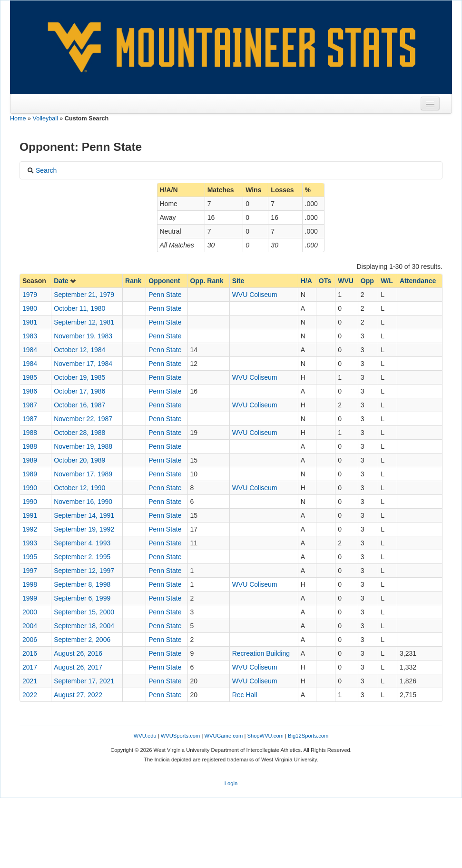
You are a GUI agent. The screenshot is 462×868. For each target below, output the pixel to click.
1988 (30, 433)
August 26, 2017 (78, 667)
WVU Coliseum (255, 295)
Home (18, 118)
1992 (30, 529)
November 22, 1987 (83, 419)
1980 (30, 308)
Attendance (418, 281)
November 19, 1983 (83, 336)
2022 (30, 695)
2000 (30, 612)
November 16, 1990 (83, 502)
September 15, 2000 (84, 612)
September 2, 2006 (82, 640)
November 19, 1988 (83, 446)
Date (65, 281)
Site (238, 281)
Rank (133, 281)
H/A (306, 281)
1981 (30, 322)
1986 (30, 391)
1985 (30, 377)
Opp (367, 281)
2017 (30, 667)
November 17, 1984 (83, 364)
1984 (30, 350)
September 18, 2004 (84, 626)
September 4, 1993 (82, 543)
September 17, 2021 (84, 681)
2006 (30, 640)
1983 (30, 336)
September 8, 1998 (82, 584)
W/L (387, 281)
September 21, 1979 (84, 295)
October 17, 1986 (79, 391)
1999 (30, 598)
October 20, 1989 (79, 460)
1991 (30, 515)
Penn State (165, 295)
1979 (30, 295)
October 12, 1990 (79, 488)
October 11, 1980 (79, 308)
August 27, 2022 (78, 695)
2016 (30, 653)
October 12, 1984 (79, 350)
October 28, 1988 (79, 433)
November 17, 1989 (83, 474)
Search (42, 170)
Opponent (164, 281)
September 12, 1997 (84, 571)
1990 (30, 488)
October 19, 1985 (79, 377)
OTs (325, 281)
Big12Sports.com (308, 736)
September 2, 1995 (82, 557)
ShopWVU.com (265, 736)
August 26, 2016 (78, 653)
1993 (30, 543)
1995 (30, 557)
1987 (30, 405)
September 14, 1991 (84, 515)
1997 (30, 571)
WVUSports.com (181, 736)
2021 (30, 681)
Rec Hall (245, 695)
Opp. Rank (207, 281)
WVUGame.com (224, 736)
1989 (30, 460)
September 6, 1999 (82, 598)
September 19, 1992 (84, 529)
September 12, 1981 (84, 322)
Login (231, 783)
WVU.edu (145, 736)
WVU (346, 281)
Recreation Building (261, 653)
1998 (30, 584)
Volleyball (45, 118)
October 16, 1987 (79, 405)
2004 (30, 626)
